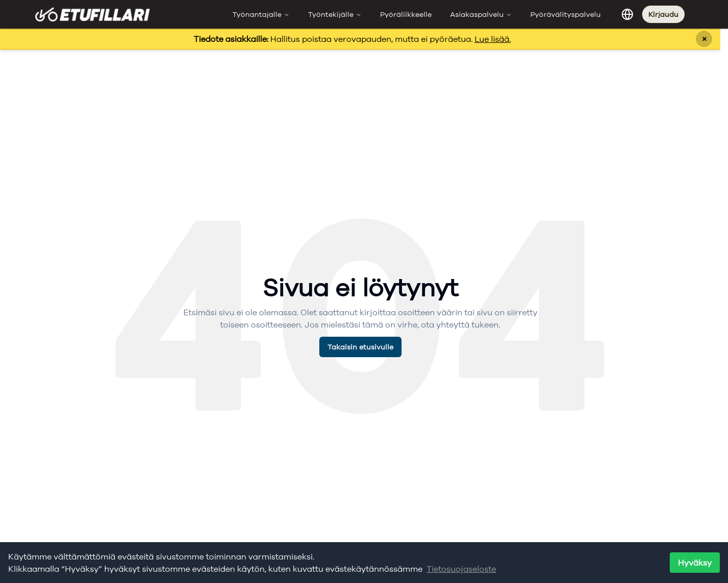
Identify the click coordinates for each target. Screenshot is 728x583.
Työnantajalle (261, 14)
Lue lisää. (493, 39)
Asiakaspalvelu (481, 14)
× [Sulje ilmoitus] (704, 39)
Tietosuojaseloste (461, 569)
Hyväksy (695, 563)
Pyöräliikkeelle (406, 14)
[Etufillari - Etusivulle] (92, 14)
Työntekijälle (335, 14)
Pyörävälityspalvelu (566, 14)
